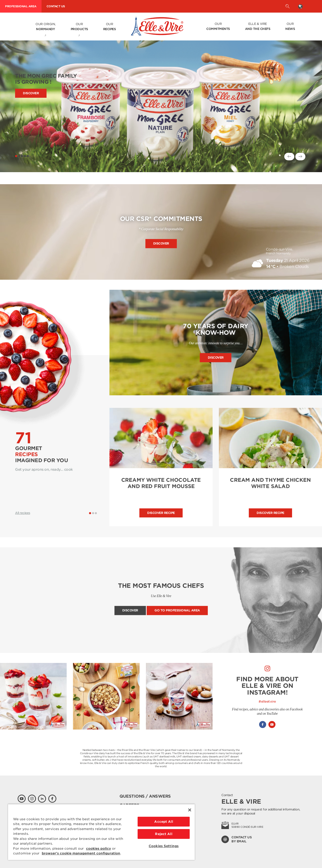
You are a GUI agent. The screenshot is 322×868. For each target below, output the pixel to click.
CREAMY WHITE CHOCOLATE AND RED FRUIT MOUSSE (161, 483)
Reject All (164, 834)
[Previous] (289, 157)
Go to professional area (177, 611)
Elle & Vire (258, 27)
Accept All (164, 822)
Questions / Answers (145, 796)
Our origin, (46, 27)
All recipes (23, 513)
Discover (31, 93)
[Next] (300, 157)
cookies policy (98, 849)
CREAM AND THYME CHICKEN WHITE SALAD (270, 483)
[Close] (190, 810)
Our (79, 27)
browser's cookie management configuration (81, 853)
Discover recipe (161, 513)
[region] (101, 832)
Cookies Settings (164, 846)
